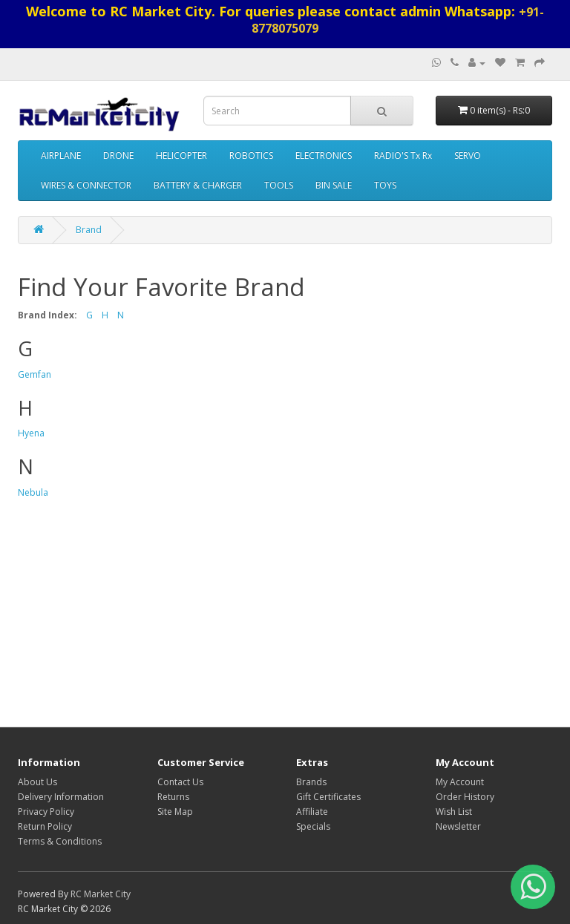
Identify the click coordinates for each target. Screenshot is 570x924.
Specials (313, 826)
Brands (311, 782)
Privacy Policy (46, 812)
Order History (465, 797)
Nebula (33, 492)
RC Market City (101, 894)
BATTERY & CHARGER (198, 185)
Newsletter (458, 826)
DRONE (118, 155)
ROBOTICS (251, 155)
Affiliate (312, 812)
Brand (89, 230)
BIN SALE (334, 185)
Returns (173, 797)
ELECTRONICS (324, 155)
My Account (460, 782)
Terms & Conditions (60, 841)
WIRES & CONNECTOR (86, 185)
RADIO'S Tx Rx (403, 155)
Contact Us (180, 782)
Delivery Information (61, 797)
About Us (37, 782)
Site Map (175, 812)
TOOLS (279, 185)
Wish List (454, 812)
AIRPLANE (61, 155)
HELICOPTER (181, 155)
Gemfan (35, 374)
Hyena (31, 433)
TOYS (385, 185)
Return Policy (45, 826)
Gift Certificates (328, 797)
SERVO (468, 155)
